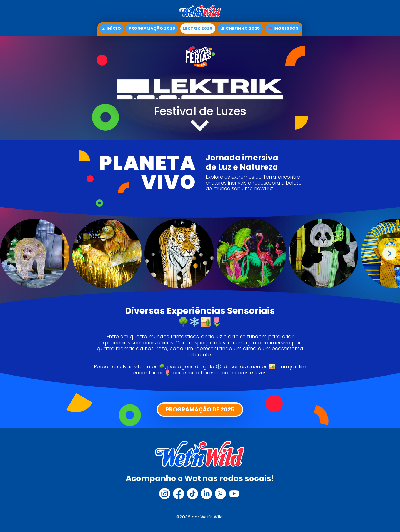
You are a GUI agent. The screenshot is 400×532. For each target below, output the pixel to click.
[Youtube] (234, 494)
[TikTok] (192, 494)
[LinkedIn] (206, 494)
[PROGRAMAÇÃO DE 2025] (200, 410)
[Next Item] (389, 253)
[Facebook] (179, 494)
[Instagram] (165, 494)
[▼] (200, 126)
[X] (220, 494)
